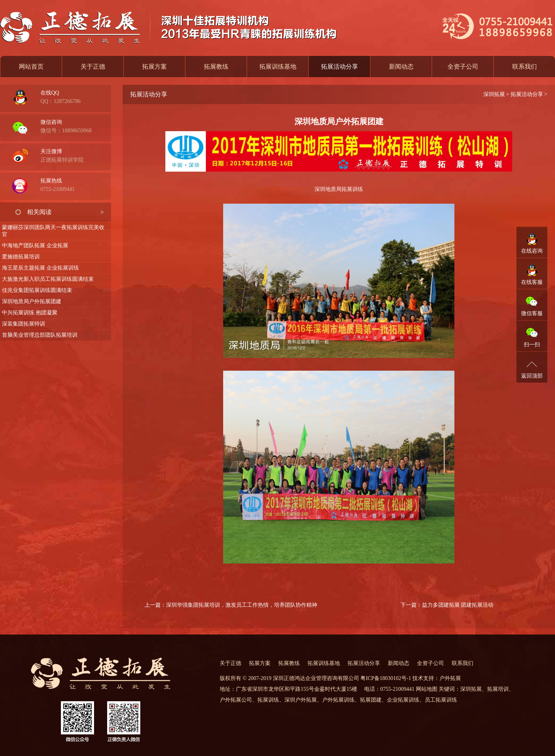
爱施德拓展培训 (21, 257)
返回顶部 (532, 376)
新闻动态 (401, 67)
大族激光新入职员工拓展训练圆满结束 (48, 279)
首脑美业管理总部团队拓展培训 (40, 335)
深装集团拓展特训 (24, 324)
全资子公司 (463, 67)
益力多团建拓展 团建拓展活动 (458, 605)
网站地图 (427, 689)
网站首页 (31, 67)
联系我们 (525, 67)
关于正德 (93, 67)
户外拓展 (450, 678)
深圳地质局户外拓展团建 (32, 301)
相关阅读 (39, 212)
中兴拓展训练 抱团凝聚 (30, 313)
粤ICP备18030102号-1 (386, 678)
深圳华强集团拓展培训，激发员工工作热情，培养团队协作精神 (242, 605)
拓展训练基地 (278, 67)
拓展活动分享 (527, 94)
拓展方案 (155, 67)
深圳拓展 (494, 94)
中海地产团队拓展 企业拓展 (35, 246)
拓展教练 (216, 67)
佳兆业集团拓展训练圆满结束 (37, 290)
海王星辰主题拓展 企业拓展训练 (40, 268)
